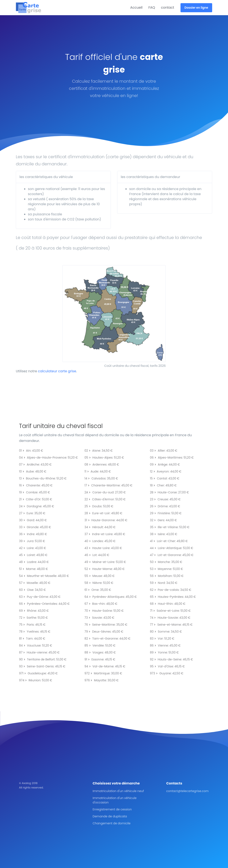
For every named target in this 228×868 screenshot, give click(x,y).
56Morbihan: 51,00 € (167, 576)
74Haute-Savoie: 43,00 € (170, 618)
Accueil (136, 7)
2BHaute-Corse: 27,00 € (169, 492)
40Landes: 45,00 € (100, 541)
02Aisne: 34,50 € (99, 451)
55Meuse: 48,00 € (100, 576)
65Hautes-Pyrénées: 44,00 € (173, 597)
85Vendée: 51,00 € (100, 645)
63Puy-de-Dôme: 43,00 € (40, 597)
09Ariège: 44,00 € (165, 464)
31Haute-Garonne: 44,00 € (106, 520)
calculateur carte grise (57, 371)
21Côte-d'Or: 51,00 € (36, 499)
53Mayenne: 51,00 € (166, 569)
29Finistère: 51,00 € (166, 513)
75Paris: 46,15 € (32, 625)
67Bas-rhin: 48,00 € (101, 604)
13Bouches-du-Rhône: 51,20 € (43, 478)
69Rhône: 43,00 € (34, 611)
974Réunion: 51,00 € (36, 680)
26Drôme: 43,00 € (165, 506)
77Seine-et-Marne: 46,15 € (171, 625)
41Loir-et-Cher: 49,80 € (169, 541)
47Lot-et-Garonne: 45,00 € (172, 555)
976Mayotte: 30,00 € (102, 680)
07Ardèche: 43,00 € (35, 464)
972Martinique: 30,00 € (103, 673)
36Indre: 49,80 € (33, 534)
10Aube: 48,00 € (33, 471)
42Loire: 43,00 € (33, 548)
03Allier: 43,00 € (164, 451)
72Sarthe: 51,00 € (33, 618)
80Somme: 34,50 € (166, 632)
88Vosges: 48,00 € (100, 652)
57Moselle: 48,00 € (35, 583)
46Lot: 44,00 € (97, 555)
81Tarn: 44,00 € (32, 639)
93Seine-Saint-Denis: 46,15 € (42, 666)
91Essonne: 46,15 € (100, 659)
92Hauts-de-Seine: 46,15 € (172, 659)
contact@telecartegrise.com (188, 791)
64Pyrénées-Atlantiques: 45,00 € (111, 597)
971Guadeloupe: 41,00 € (38, 673)
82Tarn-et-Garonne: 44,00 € (107, 639)
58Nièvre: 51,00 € (99, 583)
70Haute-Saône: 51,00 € (104, 611)
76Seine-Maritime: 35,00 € (106, 625)
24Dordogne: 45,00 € (37, 506)
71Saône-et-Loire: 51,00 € (170, 611)
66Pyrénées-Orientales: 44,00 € (44, 604)
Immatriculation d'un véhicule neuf (118, 791)
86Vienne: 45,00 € (165, 645)
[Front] (32, 8)
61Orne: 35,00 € (98, 590)
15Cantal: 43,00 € (165, 478)
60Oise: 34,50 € (32, 590)
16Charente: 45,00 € (36, 485)
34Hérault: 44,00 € (100, 527)
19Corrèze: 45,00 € (35, 492)
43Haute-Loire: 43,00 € (103, 548)
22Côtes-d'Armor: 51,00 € (105, 499)
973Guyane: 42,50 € (167, 673)
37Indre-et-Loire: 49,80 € (105, 534)
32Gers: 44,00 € (163, 520)
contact (167, 7)
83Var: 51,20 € (162, 639)
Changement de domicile (112, 823)
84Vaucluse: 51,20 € (36, 645)
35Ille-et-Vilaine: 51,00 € (170, 527)
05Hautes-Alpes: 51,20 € (104, 458)
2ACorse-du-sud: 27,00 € (105, 492)
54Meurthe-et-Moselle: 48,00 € (44, 576)
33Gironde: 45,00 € (35, 527)
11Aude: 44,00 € (98, 471)
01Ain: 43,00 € (31, 451)
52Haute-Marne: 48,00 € (105, 569)
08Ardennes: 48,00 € (102, 464)
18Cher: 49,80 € (163, 485)
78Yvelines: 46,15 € (35, 632)
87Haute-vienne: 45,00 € (39, 652)
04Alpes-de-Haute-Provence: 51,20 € (48, 458)
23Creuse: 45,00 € (165, 499)
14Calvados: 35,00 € (101, 478)
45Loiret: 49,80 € (33, 555)
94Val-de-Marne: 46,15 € (105, 666)
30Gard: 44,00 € (33, 520)
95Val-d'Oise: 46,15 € (167, 666)
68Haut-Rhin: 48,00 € (168, 604)
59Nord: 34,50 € (164, 583)
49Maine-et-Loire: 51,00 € (105, 562)
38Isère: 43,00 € (164, 534)
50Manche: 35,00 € (166, 562)
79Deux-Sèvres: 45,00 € (104, 632)
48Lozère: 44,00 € (34, 562)
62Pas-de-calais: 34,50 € (171, 590)
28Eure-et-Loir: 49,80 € (103, 513)
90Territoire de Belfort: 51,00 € (43, 659)
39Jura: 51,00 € (32, 541)
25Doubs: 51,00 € (99, 506)
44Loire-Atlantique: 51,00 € (172, 548)
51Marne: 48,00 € (33, 569)
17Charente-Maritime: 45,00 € (108, 485)
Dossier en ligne (196, 8)
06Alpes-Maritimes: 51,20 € (172, 458)
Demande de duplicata (110, 816)
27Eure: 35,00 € (32, 513)
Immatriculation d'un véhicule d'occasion (115, 800)
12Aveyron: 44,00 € (166, 471)
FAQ (152, 7)
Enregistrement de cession (112, 809)
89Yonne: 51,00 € (164, 652)
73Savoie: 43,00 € (99, 618)
